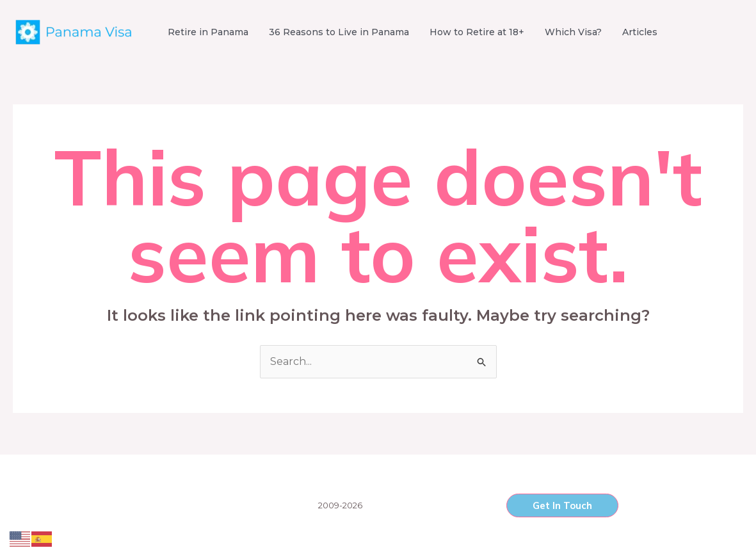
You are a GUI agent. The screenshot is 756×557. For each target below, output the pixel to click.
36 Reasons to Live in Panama (339, 32)
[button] (562, 505)
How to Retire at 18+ (477, 32)
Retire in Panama (208, 32)
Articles (640, 32)
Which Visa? (573, 32)
